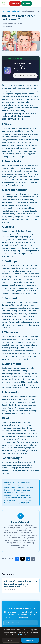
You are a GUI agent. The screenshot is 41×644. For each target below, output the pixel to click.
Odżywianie (16, 11)
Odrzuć (11, 640)
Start (3, 11)
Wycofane (15, 3)
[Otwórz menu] (37, 3)
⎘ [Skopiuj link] (33, 559)
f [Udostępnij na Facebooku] (17, 559)
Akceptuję (30, 640)
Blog (8, 11)
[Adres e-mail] (21, 623)
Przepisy (27, 3)
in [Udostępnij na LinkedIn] (28, 559)
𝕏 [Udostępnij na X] (22, 559)
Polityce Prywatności (26, 635)
